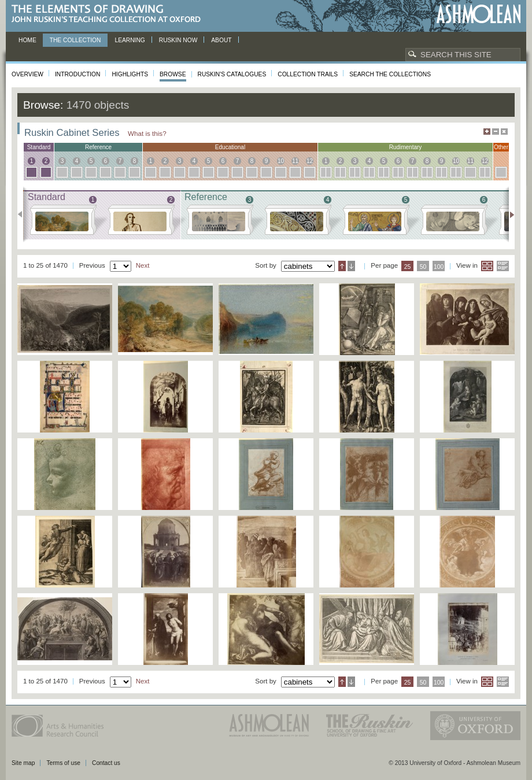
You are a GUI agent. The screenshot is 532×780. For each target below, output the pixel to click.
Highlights (130, 74)
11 (295, 161)
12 (310, 161)
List (503, 266)
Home (27, 40)
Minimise (496, 132)
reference (98, 147)
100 (439, 267)
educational (230, 147)
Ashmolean (479, 14)
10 (281, 161)
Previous (23, 215)
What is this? (147, 133)
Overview (27, 74)
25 (408, 267)
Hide (504, 132)
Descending (351, 266)
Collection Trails (308, 74)
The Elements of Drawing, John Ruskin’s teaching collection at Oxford (110, 14)
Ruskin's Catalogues (232, 74)
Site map (23, 763)
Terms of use (63, 763)
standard (39, 147)
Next (509, 215)
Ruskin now (178, 40)
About (221, 40)
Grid (487, 266)
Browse (173, 74)
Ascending (342, 266)
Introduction (77, 74)
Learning (130, 40)
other (501, 147)
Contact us (106, 763)
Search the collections (390, 74)
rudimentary (406, 147)
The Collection (75, 40)
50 (423, 267)
